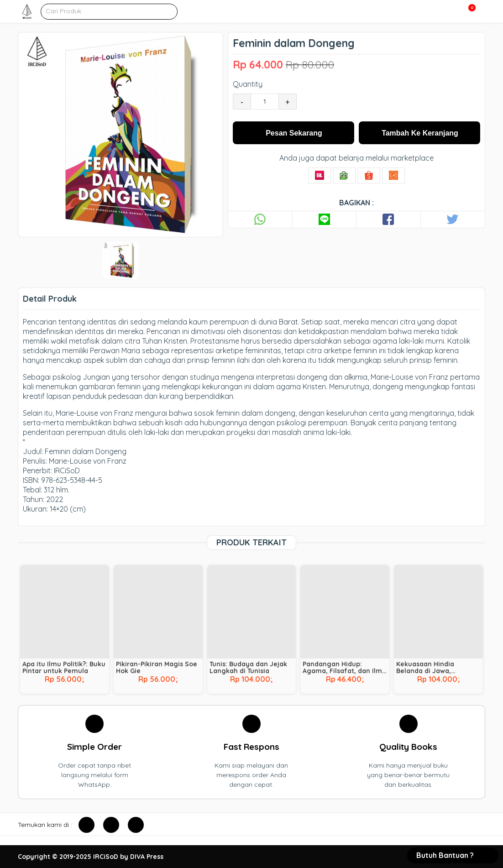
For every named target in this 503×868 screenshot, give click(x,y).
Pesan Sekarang (294, 133)
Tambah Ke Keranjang (420, 133)
